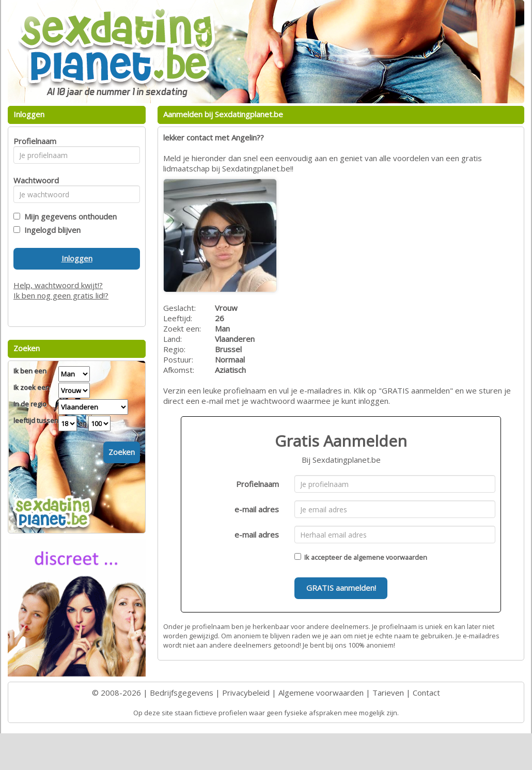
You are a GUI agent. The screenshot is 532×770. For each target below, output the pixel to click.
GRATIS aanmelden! (341, 588)
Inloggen (77, 258)
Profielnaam (257, 484)
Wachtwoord (33, 180)
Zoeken (122, 452)
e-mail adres (257, 509)
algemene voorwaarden (390, 557)
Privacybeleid (246, 693)
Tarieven (388, 693)
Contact (426, 693)
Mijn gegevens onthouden (68, 216)
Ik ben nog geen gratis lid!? (61, 295)
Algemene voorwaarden (321, 693)
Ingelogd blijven (50, 230)
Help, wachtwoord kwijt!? (58, 285)
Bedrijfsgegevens (182, 693)
